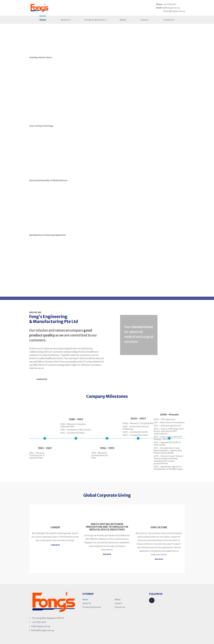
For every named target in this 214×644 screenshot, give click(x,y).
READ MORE (107, 554)
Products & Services (95, 19)
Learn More (43, 69)
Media (123, 19)
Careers (145, 19)
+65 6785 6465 (169, 4)
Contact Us (169, 19)
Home (43, 19)
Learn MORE (55, 544)
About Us (65, 19)
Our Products (74, 69)
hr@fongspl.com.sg (170, 8)
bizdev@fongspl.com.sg (173, 11)
